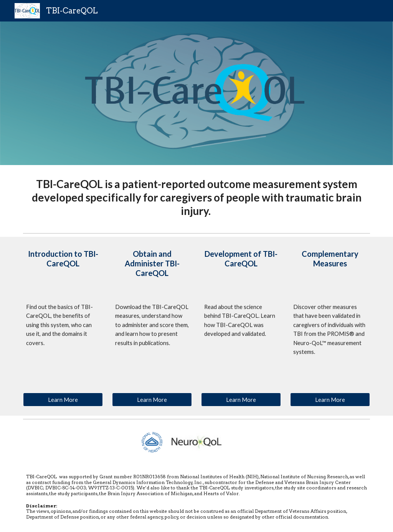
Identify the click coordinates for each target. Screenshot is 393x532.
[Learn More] (63, 400)
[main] (197, 197)
